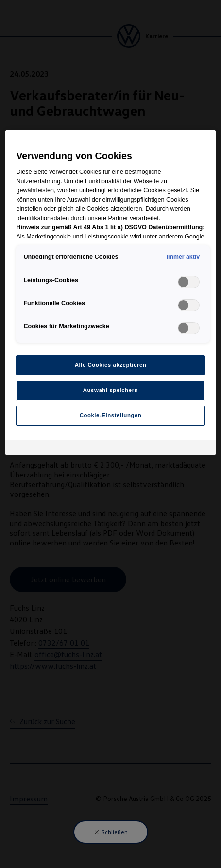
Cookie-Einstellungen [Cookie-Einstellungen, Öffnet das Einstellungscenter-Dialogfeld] (111, 415)
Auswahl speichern (110, 390)
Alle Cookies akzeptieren (111, 365)
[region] (110, 292)
